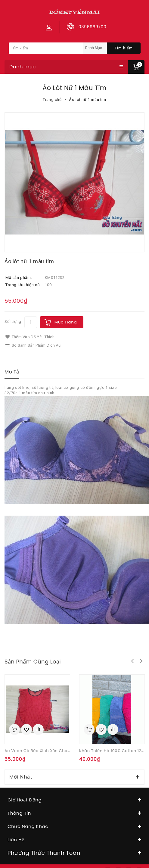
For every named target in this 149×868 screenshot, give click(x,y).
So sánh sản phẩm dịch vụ (33, 345)
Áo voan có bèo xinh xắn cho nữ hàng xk (49, 751)
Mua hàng (66, 322)
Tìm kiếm (124, 48)
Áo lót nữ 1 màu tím (87, 100)
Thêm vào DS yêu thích (30, 337)
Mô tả (12, 372)
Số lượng (13, 322)
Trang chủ (52, 100)
